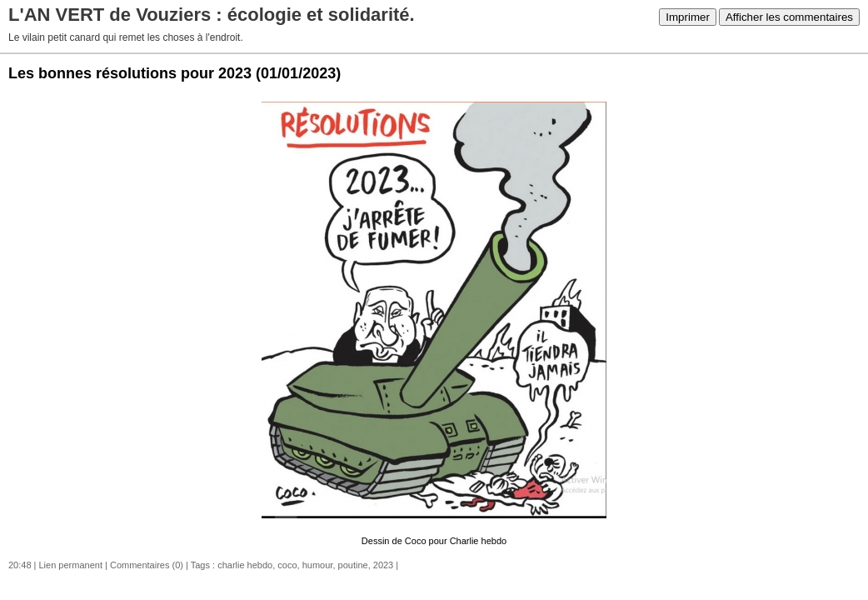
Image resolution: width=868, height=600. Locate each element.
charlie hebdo (245, 565)
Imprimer (688, 17)
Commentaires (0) (147, 565)
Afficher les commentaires (789, 17)
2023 (383, 565)
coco (287, 565)
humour (318, 565)
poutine (353, 565)
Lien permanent (71, 565)
